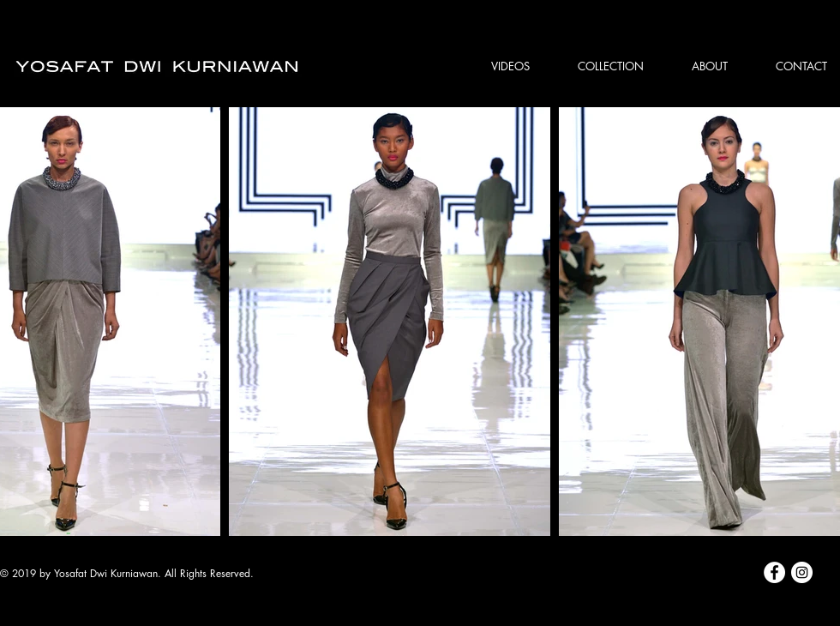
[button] (600, 66)
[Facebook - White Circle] (774, 572)
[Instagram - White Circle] (802, 572)
